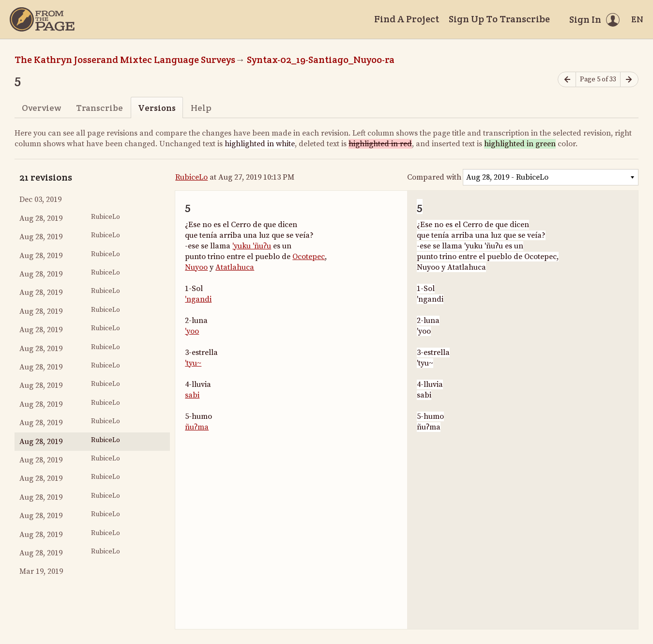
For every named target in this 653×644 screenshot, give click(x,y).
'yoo (192, 331)
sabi (192, 395)
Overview (41, 108)
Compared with (434, 177)
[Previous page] (567, 80)
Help (201, 108)
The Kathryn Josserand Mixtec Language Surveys (125, 60)
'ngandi (198, 299)
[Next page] (629, 80)
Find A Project (407, 19)
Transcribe (99, 108)
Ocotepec (309, 257)
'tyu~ (193, 363)
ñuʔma (197, 427)
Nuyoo (196, 267)
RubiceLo (191, 177)
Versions (157, 108)
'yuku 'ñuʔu (252, 246)
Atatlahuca (235, 267)
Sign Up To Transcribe (499, 19)
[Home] (42, 19)
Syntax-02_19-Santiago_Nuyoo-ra (321, 60)
